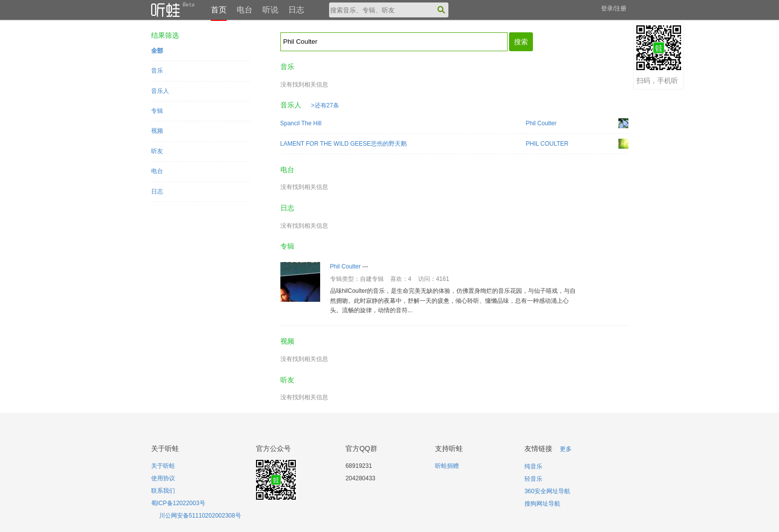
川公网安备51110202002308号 (200, 516)
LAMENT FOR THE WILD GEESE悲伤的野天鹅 (344, 144)
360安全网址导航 (547, 491)
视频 (157, 131)
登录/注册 (614, 8)
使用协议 (163, 478)
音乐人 (160, 91)
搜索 (521, 42)
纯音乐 (533, 466)
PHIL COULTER (547, 144)
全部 (157, 51)
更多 (566, 449)
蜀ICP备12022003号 (178, 503)
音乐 (157, 71)
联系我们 (163, 491)
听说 (270, 10)
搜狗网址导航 (542, 504)
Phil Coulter (541, 123)
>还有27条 (325, 105)
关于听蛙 (163, 466)
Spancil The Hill (301, 123)
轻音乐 (533, 479)
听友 (157, 151)
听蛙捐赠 (447, 466)
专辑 (157, 111)
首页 (219, 10)
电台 (245, 10)
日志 (296, 10)
